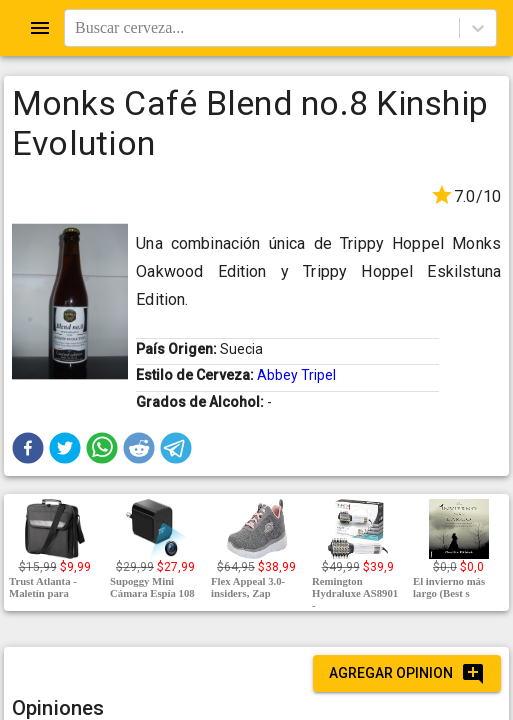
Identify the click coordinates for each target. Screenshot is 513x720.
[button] (28, 448)
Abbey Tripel (296, 375)
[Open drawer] (40, 28)
